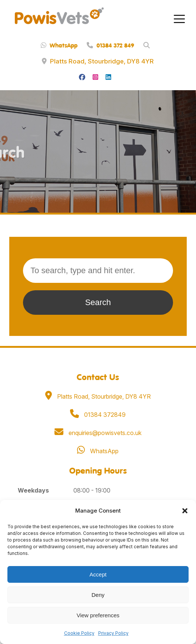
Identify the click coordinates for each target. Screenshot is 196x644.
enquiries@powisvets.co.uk (98, 433)
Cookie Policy (79, 633)
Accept (98, 574)
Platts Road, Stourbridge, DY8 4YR (98, 61)
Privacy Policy (113, 633)
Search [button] (98, 302)
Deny (98, 595)
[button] (185, 511)
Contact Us (98, 377)
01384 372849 (98, 415)
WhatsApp (59, 45)
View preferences (98, 615)
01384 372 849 (110, 45)
